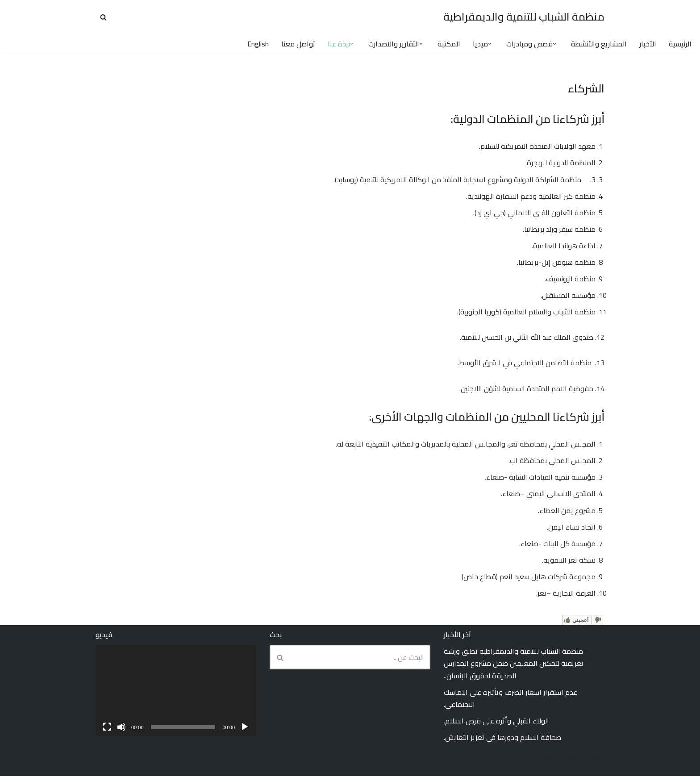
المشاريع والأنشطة (599, 44)
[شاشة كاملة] (107, 728)
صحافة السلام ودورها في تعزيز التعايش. (502, 739)
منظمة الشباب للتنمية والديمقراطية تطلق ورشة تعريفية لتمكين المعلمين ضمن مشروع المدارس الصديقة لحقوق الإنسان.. (514, 664)
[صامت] (121, 728)
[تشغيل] (245, 728)
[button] (554, 44)
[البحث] (103, 17)
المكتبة (449, 44)
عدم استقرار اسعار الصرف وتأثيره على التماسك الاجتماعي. (510, 699)
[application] (176, 692)
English (258, 44)
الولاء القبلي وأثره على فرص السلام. (496, 722)
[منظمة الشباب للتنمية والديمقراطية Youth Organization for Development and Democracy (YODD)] (524, 17)
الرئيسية (680, 44)
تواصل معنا (298, 44)
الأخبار (648, 44)
